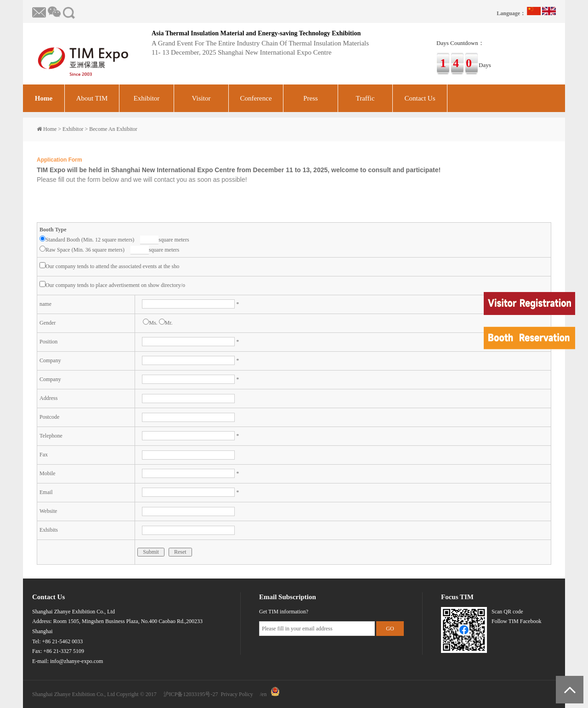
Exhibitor (147, 98)
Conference (256, 98)
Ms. (150, 323)
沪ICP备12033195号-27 (191, 694)
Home (44, 98)
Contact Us (420, 98)
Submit (151, 552)
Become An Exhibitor (113, 129)
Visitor (201, 98)
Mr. (166, 323)
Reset (180, 552)
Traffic (365, 98)
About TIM (92, 98)
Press (311, 98)
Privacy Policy (237, 694)
